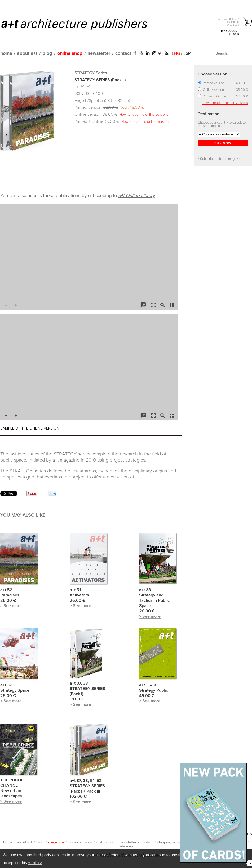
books (73, 842)
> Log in (234, 34)
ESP (187, 53)
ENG (176, 53)
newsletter (99, 53)
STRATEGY (65, 454)
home (6, 53)
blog (47, 53)
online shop (70, 53)
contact (123, 53)
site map (126, 846)
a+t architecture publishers (81, 24)
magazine (56, 842)
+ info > (35, 863)
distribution (106, 842)
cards (87, 842)
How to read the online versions (144, 115)
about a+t (27, 53)
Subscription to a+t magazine (221, 159)
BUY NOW (223, 143)
